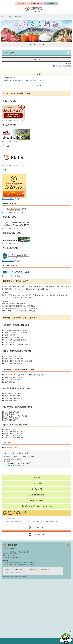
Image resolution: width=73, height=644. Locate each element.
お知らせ (37, 478)
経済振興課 (15, 456)
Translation (51, 4)
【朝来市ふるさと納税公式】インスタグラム (36, 506)
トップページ (9, 17)
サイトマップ (8, 569)
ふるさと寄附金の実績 (36, 495)
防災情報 (22, 4)
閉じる (71, 632)
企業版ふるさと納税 (36, 500)
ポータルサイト (37, 489)
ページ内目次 (36, 59)
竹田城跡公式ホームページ (13, 518)
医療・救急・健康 (36, 4)
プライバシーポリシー (32, 569)
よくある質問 (37, 483)
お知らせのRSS (37, 86)
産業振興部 (7, 456)
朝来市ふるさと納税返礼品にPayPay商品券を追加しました (24, 80)
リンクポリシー (20, 572)
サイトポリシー (44, 569)
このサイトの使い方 (19, 569)
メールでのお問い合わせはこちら (14, 465)
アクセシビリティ (9, 572)
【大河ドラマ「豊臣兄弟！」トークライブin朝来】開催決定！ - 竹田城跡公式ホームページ (32, 521)
